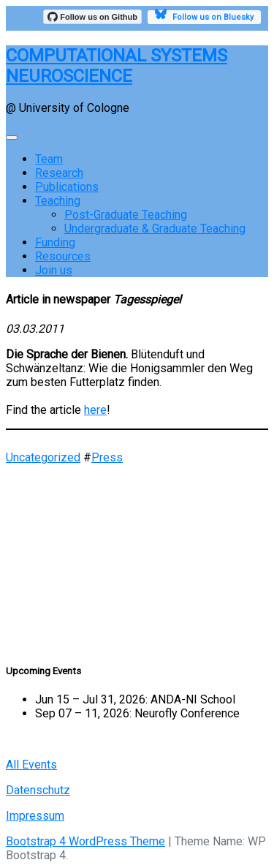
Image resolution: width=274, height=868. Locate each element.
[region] (137, 556)
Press (107, 457)
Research (59, 173)
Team (49, 159)
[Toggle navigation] (12, 137)
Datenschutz (38, 790)
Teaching (58, 201)
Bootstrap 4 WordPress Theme (85, 841)
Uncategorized (43, 457)
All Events (31, 765)
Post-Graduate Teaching (126, 215)
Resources (63, 256)
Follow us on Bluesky (204, 16)
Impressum (35, 816)
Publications (67, 187)
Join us (54, 270)
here (95, 410)
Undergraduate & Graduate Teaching (155, 229)
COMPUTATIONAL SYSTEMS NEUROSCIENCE (117, 66)
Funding (55, 242)
